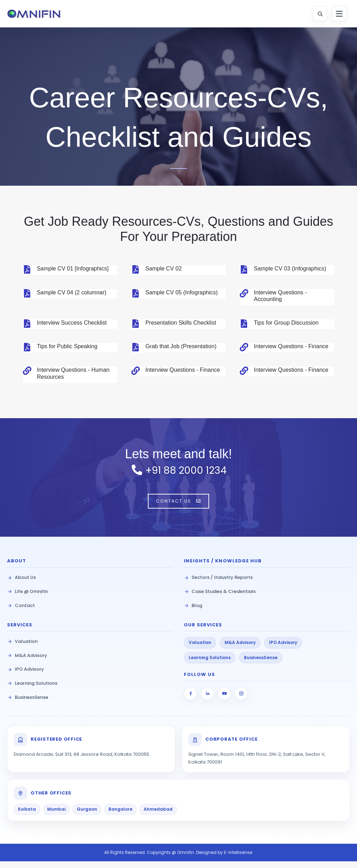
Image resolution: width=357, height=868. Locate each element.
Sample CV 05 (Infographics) (181, 294)
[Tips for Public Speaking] (27, 349)
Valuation (22, 648)
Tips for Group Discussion (286, 324)
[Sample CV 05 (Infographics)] (136, 295)
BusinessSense (28, 704)
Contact (21, 612)
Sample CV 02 (164, 270)
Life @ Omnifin (27, 598)
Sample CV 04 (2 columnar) (72, 294)
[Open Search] (317, 14)
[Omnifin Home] (40, 14)
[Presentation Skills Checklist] (136, 325)
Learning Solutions (32, 690)
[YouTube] (224, 700)
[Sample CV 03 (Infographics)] (244, 271)
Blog (193, 612)
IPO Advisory (26, 676)
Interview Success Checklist (72, 324)
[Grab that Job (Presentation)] (136, 349)
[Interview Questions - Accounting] (244, 295)
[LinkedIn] (207, 700)
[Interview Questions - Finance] (244, 349)
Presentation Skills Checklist (181, 324)
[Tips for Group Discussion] (244, 325)
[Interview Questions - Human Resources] (27, 372)
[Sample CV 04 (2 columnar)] (27, 295)
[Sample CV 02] (136, 271)
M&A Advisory (27, 662)
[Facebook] (190, 700)
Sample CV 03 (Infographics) (290, 270)
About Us (21, 584)
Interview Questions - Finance (291, 348)
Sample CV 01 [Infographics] (73, 270)
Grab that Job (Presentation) (181, 348)
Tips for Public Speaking (67, 348)
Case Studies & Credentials (220, 598)
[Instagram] (241, 700)
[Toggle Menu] (338, 14)
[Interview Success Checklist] (27, 325)
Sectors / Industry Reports (218, 584)
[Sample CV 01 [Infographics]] (27, 271)
